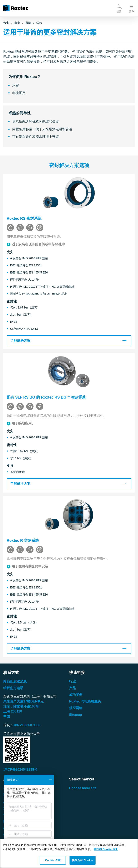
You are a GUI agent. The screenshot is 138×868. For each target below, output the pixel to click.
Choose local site (83, 788)
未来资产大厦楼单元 (24, 701)
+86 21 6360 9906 (27, 725)
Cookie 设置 (53, 860)
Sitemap (76, 715)
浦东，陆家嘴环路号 (21, 706)
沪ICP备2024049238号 (20, 770)
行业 (6, 23)
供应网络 (76, 708)
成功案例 (76, 695)
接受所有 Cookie (82, 860)
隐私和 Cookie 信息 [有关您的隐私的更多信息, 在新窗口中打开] (106, 849)
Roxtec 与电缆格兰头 (85, 701)
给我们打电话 (13, 688)
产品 (72, 688)
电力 (17, 23)
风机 (28, 23)
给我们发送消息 (15, 681)
